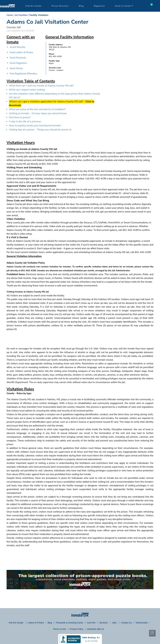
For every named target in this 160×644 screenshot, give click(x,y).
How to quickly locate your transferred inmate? (35, 126)
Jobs (114, 623)
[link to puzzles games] (80, 580)
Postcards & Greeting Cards (69, 623)
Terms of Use (59, 629)
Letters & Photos (36, 623)
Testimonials (141, 623)
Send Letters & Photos (21, 52)
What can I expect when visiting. (27, 90)
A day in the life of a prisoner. (25, 122)
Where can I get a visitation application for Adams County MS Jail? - (52, 103)
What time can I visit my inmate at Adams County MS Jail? (41, 86)
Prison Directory (60, 6)
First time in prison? (20, 117)
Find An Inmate (33, 6)
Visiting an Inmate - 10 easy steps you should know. (38, 113)
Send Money (16, 68)
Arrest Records (17, 47)
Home (10, 15)
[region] (127, 65)
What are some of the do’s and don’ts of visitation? (37, 109)
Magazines (99, 6)
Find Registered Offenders (23, 74)
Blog (81, 6)
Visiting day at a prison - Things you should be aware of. (40, 130)
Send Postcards (18, 58)
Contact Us (126, 623)
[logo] (7, 11)
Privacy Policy (76, 629)
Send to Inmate (124, 6)
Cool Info (91, 623)
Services (104, 623)
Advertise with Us (95, 629)
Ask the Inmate (16, 623)
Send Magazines (18, 63)
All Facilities (21, 15)
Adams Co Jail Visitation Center (47, 22)
